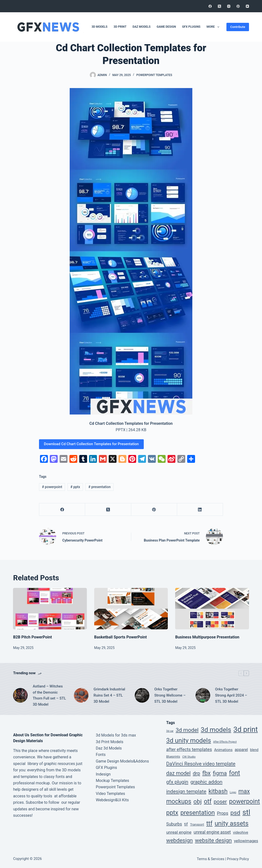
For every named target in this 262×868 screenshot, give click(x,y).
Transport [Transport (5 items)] (197, 824)
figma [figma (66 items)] (220, 773)
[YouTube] (247, 6)
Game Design (166, 27)
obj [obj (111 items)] (198, 801)
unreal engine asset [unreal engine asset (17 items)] (212, 832)
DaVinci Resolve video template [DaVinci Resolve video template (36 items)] (201, 764)
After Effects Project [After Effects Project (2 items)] (225, 742)
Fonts (101, 755)
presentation (99, 487)
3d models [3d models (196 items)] (216, 730)
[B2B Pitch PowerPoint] (50, 609)
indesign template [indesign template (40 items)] (186, 791)
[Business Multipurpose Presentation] (212, 609)
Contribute (238, 27)
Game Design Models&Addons (122, 761)
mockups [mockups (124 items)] (179, 801)
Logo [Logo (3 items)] (233, 792)
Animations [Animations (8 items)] (223, 750)
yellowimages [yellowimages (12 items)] (246, 841)
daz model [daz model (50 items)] (178, 773)
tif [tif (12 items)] (186, 824)
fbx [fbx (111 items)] (206, 773)
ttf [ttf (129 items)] (209, 823)
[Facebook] (210, 6)
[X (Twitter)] (219, 6)
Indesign (103, 774)
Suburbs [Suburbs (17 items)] (174, 824)
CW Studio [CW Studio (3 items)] (189, 757)
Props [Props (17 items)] (223, 813)
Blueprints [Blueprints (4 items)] (173, 757)
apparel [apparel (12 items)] (241, 750)
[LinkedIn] (200, 510)
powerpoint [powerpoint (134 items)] (245, 801)
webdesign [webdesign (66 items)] (180, 840)
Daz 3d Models (109, 748)
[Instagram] (229, 6)
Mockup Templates (112, 781)
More (214, 27)
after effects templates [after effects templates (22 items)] (189, 749)
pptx (75, 487)
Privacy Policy (238, 859)
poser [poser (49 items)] (220, 802)
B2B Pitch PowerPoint (32, 637)
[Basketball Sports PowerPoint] (131, 609)
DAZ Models (141, 27)
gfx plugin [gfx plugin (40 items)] (177, 782)
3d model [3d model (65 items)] (187, 730)
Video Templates (110, 794)
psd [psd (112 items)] (235, 813)
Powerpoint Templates (154, 75)
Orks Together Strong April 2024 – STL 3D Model (231, 695)
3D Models (99, 27)
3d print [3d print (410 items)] (246, 729)
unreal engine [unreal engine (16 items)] (179, 832)
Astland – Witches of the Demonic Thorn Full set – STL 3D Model (49, 695)
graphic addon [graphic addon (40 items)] (206, 782)
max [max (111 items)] (244, 791)
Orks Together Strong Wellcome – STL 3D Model (170, 695)
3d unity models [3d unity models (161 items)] (189, 740)
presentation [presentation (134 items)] (197, 813)
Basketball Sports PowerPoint (121, 637)
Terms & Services (210, 859)
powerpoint (52, 487)
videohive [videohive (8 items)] (241, 832)
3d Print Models (109, 742)
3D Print (120, 27)
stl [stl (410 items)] (246, 812)
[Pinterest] (238, 6)
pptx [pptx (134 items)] (172, 813)
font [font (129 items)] (235, 773)
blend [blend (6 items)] (254, 750)
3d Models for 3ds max (116, 735)
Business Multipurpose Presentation (207, 637)
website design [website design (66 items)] (213, 840)
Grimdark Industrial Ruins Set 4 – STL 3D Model (109, 695)
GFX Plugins (191, 27)
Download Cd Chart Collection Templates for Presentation (91, 444)
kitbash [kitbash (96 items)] (218, 791)
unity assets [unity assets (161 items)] (232, 823)
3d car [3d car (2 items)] (170, 731)
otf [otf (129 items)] (208, 801)
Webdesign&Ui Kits (112, 800)
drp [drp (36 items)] (196, 773)
